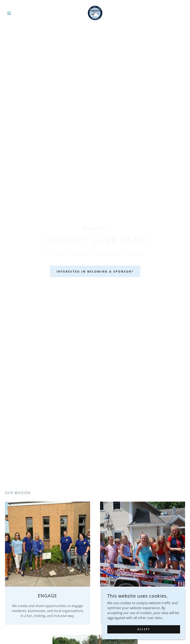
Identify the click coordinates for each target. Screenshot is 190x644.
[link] (95, 13)
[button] (19, 13)
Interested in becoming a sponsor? (95, 271)
